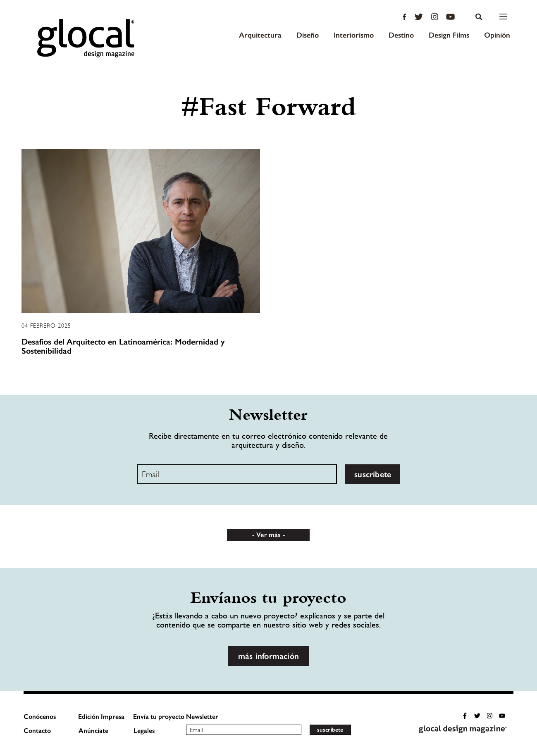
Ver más (268, 535)
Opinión (497, 35)
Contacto (37, 731)
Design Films (449, 35)
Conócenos (40, 717)
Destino (401, 35)
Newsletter (202, 717)
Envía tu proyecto (159, 717)
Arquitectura (260, 35)
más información (268, 656)
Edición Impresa (101, 717)
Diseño (308, 35)
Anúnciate (93, 731)
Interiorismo (354, 35)
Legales (144, 731)
